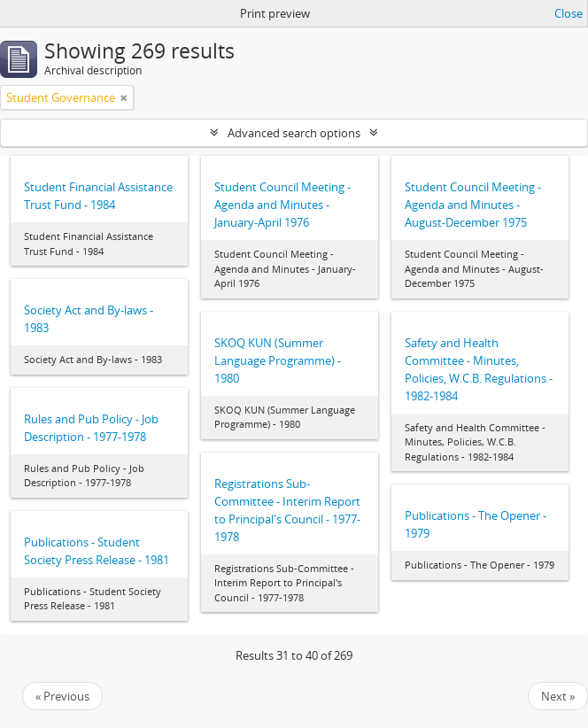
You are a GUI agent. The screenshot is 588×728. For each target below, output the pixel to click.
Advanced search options (294, 133)
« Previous (62, 696)
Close (569, 13)
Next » (558, 696)
